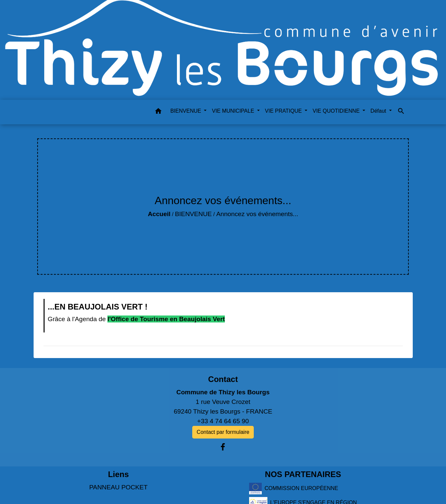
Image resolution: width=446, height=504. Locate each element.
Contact (223, 379)
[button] (158, 112)
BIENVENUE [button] (186, 111)
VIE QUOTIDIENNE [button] (337, 111)
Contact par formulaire (223, 432)
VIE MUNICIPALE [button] (234, 111)
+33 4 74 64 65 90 (223, 421)
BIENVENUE (193, 214)
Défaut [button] (379, 111)
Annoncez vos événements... (257, 214)
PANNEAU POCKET (118, 487)
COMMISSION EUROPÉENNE (294, 489)
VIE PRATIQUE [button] (284, 111)
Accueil (159, 214)
